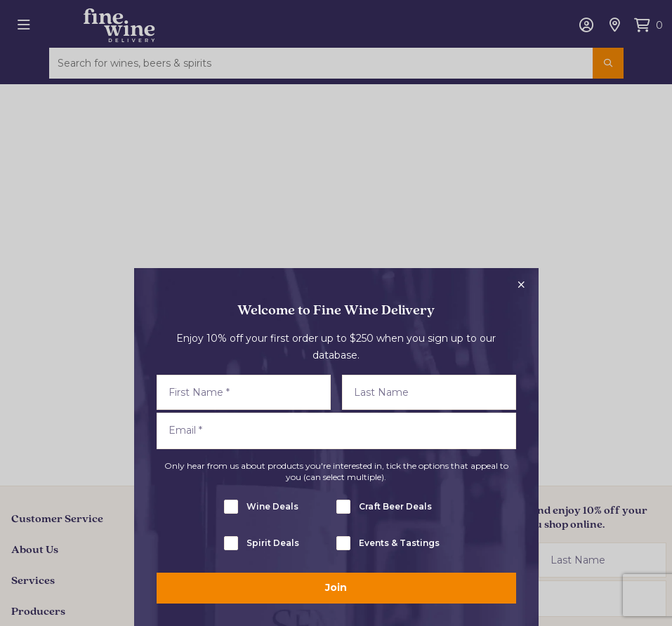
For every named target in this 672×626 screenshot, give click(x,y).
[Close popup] (522, 285)
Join (336, 587)
